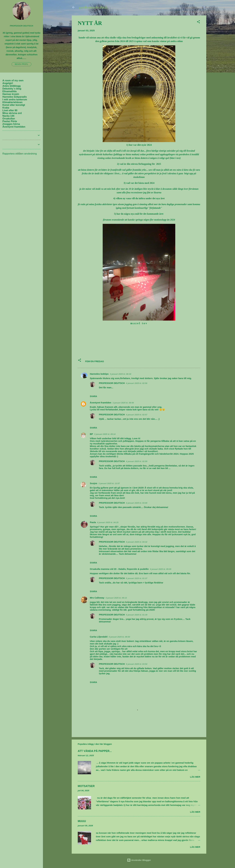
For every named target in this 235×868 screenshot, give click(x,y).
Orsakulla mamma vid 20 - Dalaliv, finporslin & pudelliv (119, 569)
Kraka (6, 108)
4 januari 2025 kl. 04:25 (108, 522)
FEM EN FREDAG (95, 361)
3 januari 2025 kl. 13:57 (109, 483)
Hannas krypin (11, 94)
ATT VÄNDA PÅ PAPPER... (95, 751)
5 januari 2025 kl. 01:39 (137, 615)
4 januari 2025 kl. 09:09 (161, 569)
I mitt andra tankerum (15, 100)
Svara (93, 396)
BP (91, 434)
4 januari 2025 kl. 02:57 (137, 415)
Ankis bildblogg (11, 86)
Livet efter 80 (10, 110)
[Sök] (204, 8)
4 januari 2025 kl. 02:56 (137, 383)
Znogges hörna (11, 124)
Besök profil (21, 64)
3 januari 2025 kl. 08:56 (123, 403)
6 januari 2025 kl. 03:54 (137, 664)
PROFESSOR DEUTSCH (112, 383)
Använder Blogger (139, 860)
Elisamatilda (9, 91)
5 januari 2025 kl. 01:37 (137, 578)
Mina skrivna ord (12, 113)
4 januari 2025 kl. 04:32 (137, 542)
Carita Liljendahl (99, 637)
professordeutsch (93, 7)
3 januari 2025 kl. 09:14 (105, 434)
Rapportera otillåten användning (20, 154)
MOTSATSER (86, 786)
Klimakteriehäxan (12, 102)
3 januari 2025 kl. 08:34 (120, 374)
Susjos (94, 483)
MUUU (82, 821)
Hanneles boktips (99, 374)
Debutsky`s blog (12, 89)
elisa (107, 38)
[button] (198, 22)
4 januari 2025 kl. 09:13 (116, 598)
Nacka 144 (8, 116)
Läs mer (195, 777)
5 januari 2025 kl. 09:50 (119, 637)
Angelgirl (8, 83)
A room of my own (13, 80)
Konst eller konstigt (14, 105)
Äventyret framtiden (101, 403)
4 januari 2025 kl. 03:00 (137, 503)
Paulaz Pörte (10, 121)
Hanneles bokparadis (15, 97)
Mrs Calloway (97, 598)
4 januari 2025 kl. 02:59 (137, 461)
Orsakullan (9, 119)
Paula (93, 522)
